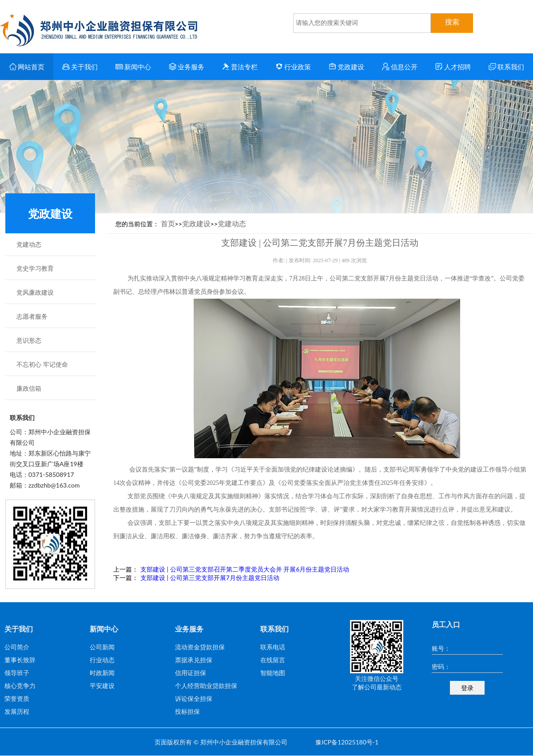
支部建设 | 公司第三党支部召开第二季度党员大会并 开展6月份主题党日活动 (245, 569)
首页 (168, 223)
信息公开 (400, 67)
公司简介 (17, 647)
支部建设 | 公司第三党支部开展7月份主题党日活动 (210, 578)
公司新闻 (102, 647)
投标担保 (187, 711)
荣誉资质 (17, 698)
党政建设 (347, 67)
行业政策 (293, 67)
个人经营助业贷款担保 (206, 686)
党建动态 (232, 223)
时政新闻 (102, 673)
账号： (441, 648)
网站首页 (27, 67)
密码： (441, 666)
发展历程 (17, 711)
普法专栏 (240, 67)
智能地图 (273, 673)
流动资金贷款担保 (200, 647)
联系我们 (507, 67)
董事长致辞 (20, 660)
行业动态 (102, 660)
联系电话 (273, 647)
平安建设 (102, 686)
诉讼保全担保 (194, 698)
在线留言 (273, 660)
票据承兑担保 (194, 660)
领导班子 (17, 673)
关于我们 (80, 67)
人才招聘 (453, 67)
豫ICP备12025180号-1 (347, 742)
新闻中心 (133, 67)
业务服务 (187, 67)
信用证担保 (191, 673)
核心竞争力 (20, 686)
